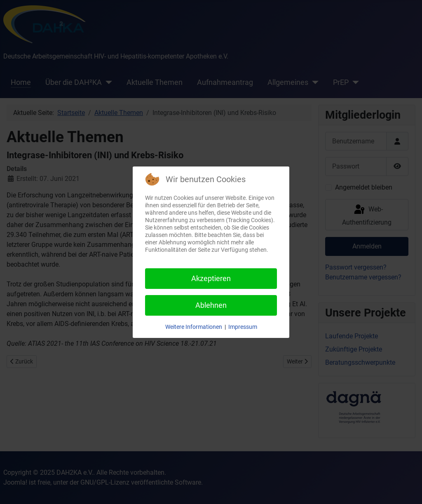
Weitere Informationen (194, 327)
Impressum (243, 327)
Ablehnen (211, 305)
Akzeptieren (211, 278)
